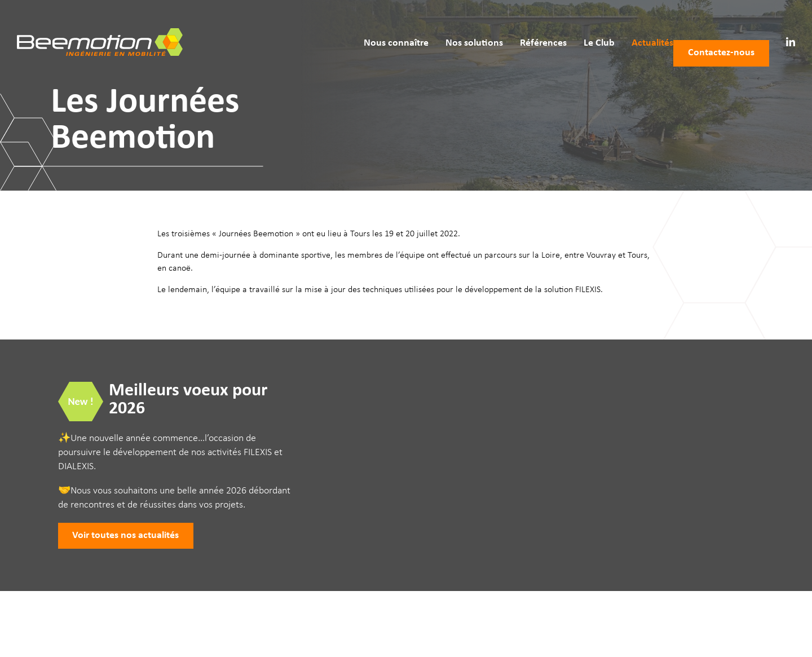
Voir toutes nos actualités (125, 535)
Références (526, 27)
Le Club (582, 27)
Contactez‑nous (721, 27)
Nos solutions (457, 27)
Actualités (636, 27)
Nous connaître (379, 27)
